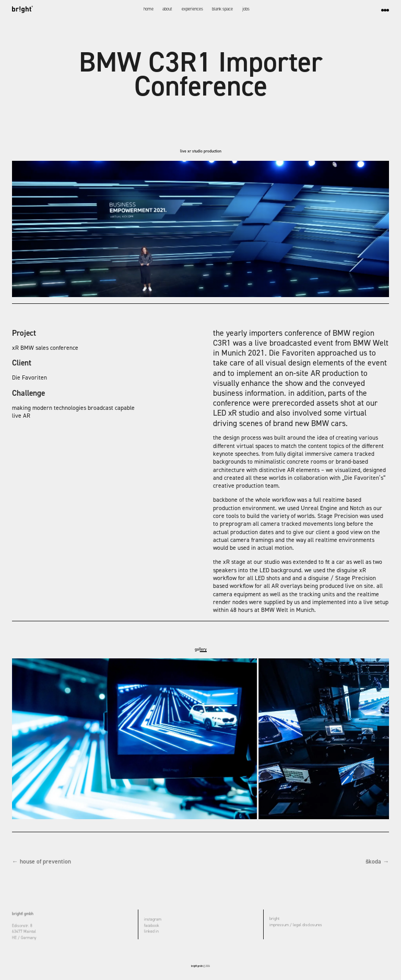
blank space (222, 9)
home (149, 9)
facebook (152, 926)
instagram (153, 920)
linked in (151, 932)
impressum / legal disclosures (296, 926)
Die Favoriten (30, 377)
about (167, 9)
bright (274, 919)
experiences (192, 9)
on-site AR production (322, 373)
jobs (246, 9)
